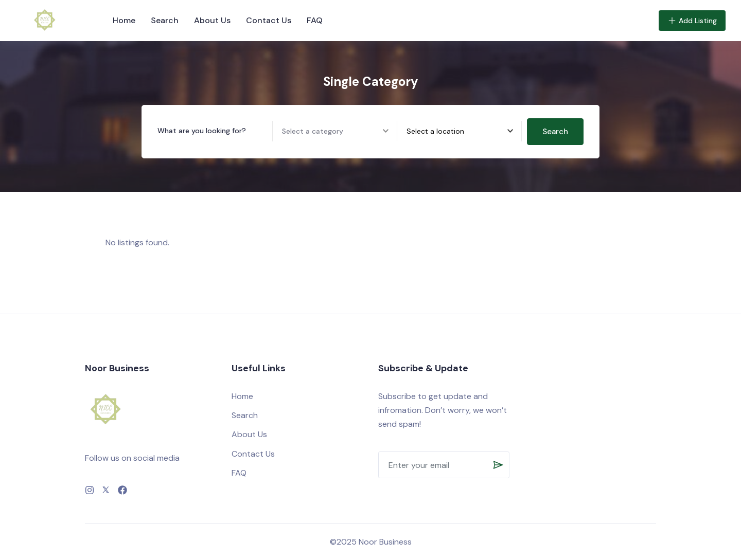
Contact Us (269, 20)
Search (165, 20)
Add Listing (692, 21)
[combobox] (464, 131)
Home (124, 20)
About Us (212, 20)
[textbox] (435, 131)
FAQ (315, 20)
